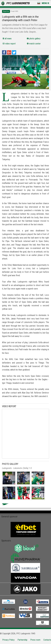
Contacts (47, 640)
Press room (35, 640)
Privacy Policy (8, 640)
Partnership (22, 640)
